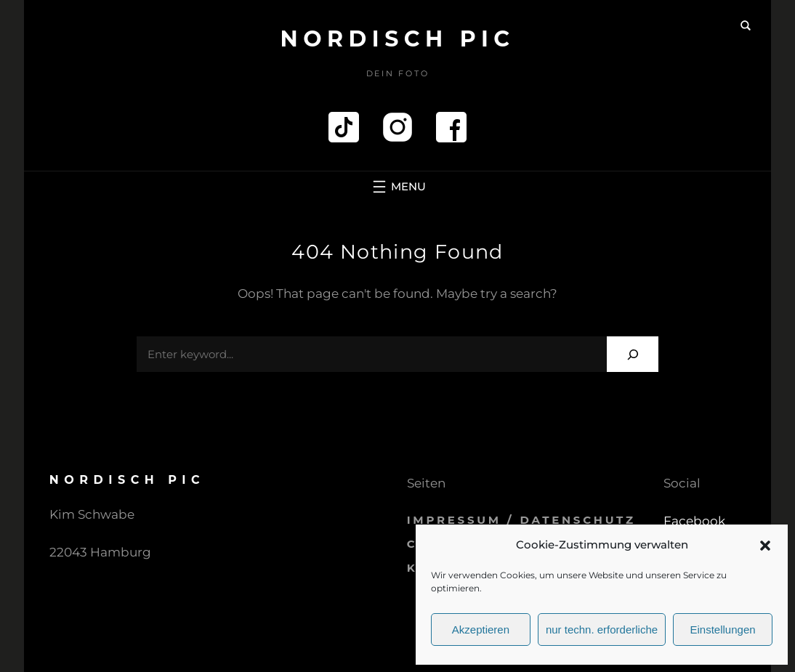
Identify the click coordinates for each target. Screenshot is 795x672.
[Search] (633, 354)
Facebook (694, 521)
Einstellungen (723, 630)
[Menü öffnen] (397, 187)
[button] (765, 546)
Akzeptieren (481, 630)
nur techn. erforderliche (602, 630)
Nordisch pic (397, 39)
